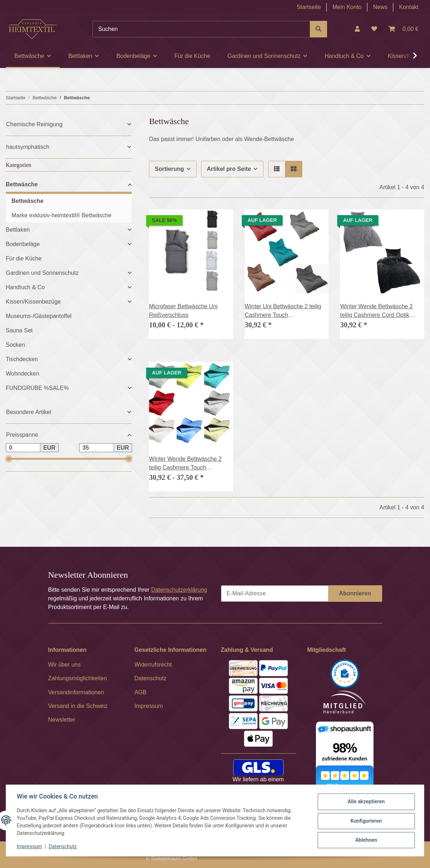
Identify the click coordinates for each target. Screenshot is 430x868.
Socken (15, 345)
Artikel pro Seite (229, 169)
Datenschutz (64, 846)
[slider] (8, 459)
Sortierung (169, 169)
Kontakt (409, 7)
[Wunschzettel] (374, 29)
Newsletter (62, 720)
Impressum (30, 846)
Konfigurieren (365, 821)
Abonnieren (355, 593)
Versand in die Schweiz (78, 706)
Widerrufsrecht (153, 665)
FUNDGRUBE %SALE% (37, 388)
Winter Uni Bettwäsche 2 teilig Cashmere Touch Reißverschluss (283, 311)
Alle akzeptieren (365, 802)
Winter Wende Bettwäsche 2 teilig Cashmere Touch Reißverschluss (185, 464)
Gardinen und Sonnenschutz (42, 273)
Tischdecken (22, 359)
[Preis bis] (96, 448)
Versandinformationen (76, 692)
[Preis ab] (23, 448)
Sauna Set (19, 330)
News (380, 7)
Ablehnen (365, 840)
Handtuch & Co (25, 287)
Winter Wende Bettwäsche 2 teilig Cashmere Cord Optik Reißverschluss (376, 311)
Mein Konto (347, 7)
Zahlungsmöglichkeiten (78, 678)
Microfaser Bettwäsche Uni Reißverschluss (183, 311)
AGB (141, 692)
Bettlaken (18, 230)
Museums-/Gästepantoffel (39, 316)
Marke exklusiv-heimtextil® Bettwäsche (62, 215)
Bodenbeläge (23, 244)
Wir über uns (65, 665)
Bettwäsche (22, 184)
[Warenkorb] (404, 29)
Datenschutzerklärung (179, 590)
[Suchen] (201, 29)
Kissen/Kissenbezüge (33, 302)
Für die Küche (24, 258)
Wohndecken (22, 374)
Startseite (309, 7)
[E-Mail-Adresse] (275, 594)
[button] (357, 29)
